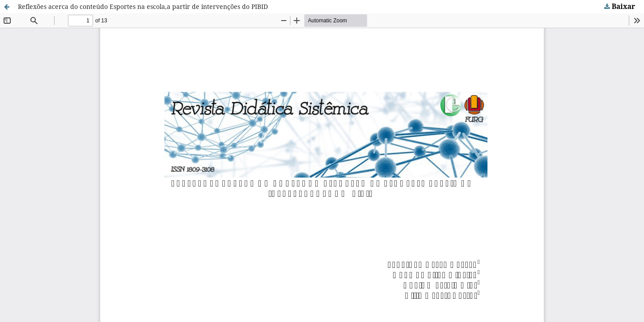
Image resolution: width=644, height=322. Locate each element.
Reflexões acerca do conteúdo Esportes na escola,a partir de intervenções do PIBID (143, 6)
